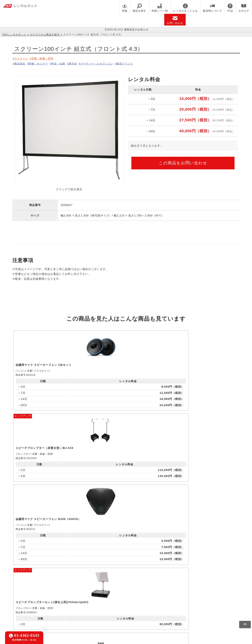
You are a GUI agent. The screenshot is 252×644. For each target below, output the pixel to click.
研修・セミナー (41, 63)
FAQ (230, 8)
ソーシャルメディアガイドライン (90, 614)
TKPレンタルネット (14, 35)
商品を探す (140, 8)
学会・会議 (63, 63)
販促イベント (137, 63)
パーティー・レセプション (106, 63)
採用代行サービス (154, 601)
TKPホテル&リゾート (116, 596)
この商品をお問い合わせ (183, 161)
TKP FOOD (102, 601)
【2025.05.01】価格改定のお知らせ (126, 30)
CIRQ (55, 596)
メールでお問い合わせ (126, 548)
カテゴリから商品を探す (45, 35)
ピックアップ (80, 331)
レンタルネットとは (185, 8)
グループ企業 (138, 614)
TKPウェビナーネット (171, 596)
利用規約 (28, 614)
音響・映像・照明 (45, 58)
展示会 (79, 63)
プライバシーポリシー (51, 614)
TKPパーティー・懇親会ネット (71, 601)
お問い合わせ (175, 20)
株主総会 (20, 63)
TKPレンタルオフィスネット (80, 596)
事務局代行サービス (126, 601)
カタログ (244, 8)
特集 (125, 8)
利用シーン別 (160, 8)
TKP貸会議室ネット (35, 596)
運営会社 (121, 614)
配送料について (212, 8)
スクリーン (22, 58)
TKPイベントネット (202, 596)
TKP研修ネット (144, 596)
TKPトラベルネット (181, 601)
